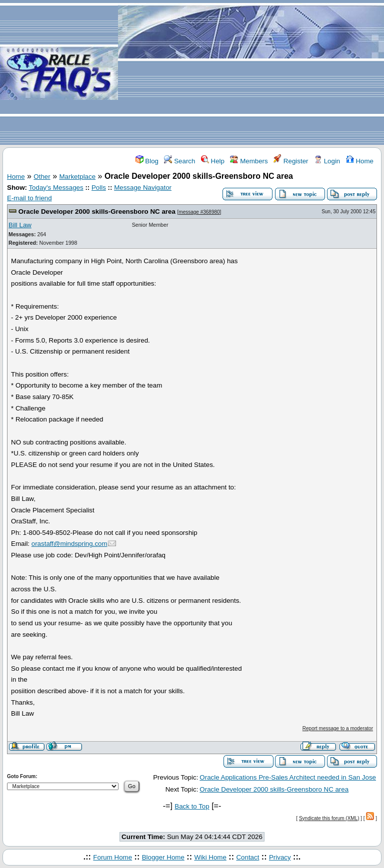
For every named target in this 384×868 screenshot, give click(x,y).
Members (249, 161)
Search (179, 161)
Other (42, 177)
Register (291, 161)
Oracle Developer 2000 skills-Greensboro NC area (97, 212)
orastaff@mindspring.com (69, 544)
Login (327, 161)
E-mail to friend (29, 198)
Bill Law (20, 225)
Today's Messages (56, 188)
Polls (99, 188)
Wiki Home (210, 857)
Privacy (280, 857)
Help (213, 161)
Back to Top (192, 806)
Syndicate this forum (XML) (329, 818)
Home (360, 161)
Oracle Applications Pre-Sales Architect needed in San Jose (288, 777)
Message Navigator (143, 188)
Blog (147, 161)
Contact (247, 857)
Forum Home (112, 857)
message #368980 (199, 212)
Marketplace (78, 177)
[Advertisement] (251, 73)
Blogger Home (163, 857)
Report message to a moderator (338, 728)
